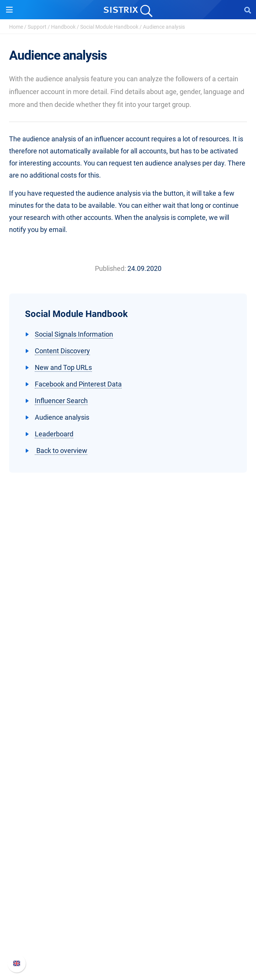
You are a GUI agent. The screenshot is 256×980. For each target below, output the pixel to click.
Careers (128, 651)
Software (128, 711)
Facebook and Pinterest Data (78, 384)
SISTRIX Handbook (128, 898)
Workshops (128, 812)
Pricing (128, 725)
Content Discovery (62, 351)
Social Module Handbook (109, 27)
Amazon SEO (128, 749)
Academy (128, 824)
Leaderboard (54, 434)
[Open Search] (248, 10)
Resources (128, 785)
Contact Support (128, 934)
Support (37, 27)
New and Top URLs (63, 367)
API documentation (128, 922)
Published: (110, 268)
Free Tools (128, 848)
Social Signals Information (74, 334)
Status (128, 947)
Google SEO (128, 737)
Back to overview (61, 451)
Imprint (128, 687)
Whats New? (128, 910)
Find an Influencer (128, 761)
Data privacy (128, 675)
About (128, 639)
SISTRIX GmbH (128, 624)
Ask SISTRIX (128, 800)
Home (16, 27)
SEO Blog (128, 836)
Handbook (63, 27)
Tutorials (128, 860)
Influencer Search (61, 401)
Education (128, 663)
